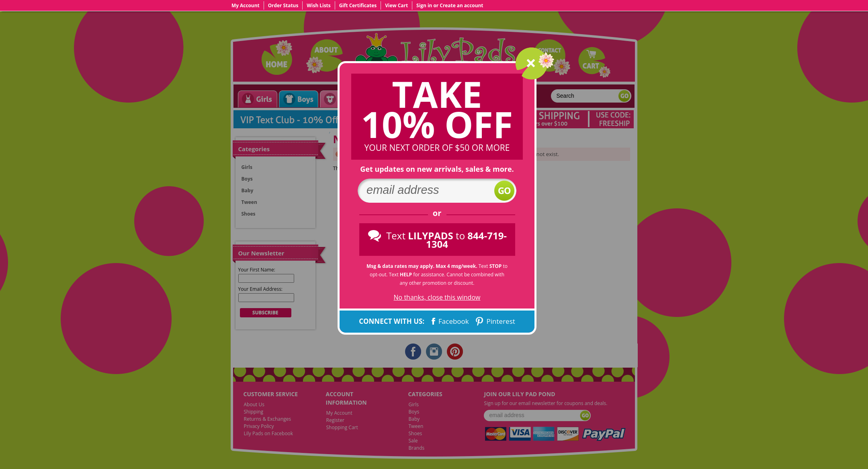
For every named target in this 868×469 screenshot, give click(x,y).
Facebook (449, 321)
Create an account (461, 5)
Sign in (424, 5)
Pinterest (495, 321)
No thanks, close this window (437, 297)
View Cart (396, 5)
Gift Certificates (358, 5)
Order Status (283, 5)
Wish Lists (318, 5)
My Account (246, 5)
